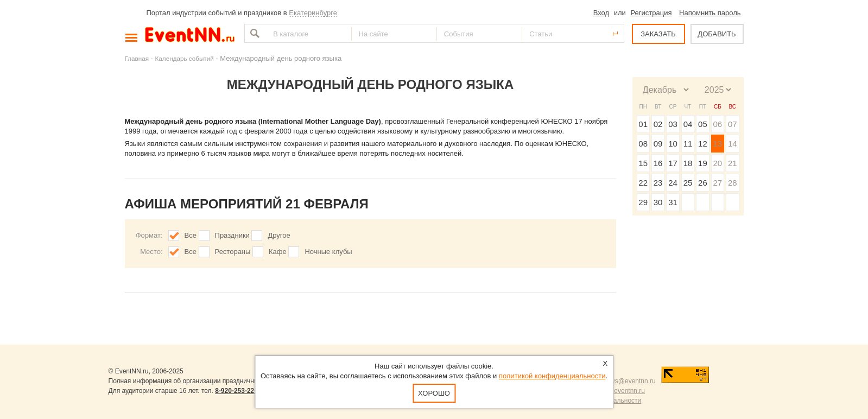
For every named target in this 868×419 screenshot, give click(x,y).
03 (673, 124)
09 (658, 144)
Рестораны (233, 252)
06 (717, 124)
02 (658, 124)
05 (703, 124)
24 (673, 183)
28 (733, 183)
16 (658, 163)
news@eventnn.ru (629, 381)
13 (717, 144)
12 (703, 144)
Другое (279, 235)
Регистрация (651, 13)
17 (673, 163)
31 (673, 202)
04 (688, 124)
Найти (254, 33)
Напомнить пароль (710, 13)
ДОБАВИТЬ (717, 34)
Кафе (278, 252)
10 (673, 144)
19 (703, 163)
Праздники (232, 235)
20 (717, 163)
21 (733, 163)
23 (658, 183)
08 (643, 144)
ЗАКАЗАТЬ (658, 34)
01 (643, 124)
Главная (137, 58)
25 (688, 183)
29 (643, 202)
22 (643, 183)
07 (733, 124)
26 (703, 183)
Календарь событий (185, 58)
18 (688, 163)
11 (688, 144)
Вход (601, 13)
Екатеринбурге (313, 13)
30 (658, 202)
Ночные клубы (328, 252)
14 (733, 144)
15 (643, 163)
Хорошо (434, 393)
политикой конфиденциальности (552, 376)
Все (191, 235)
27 (717, 183)
